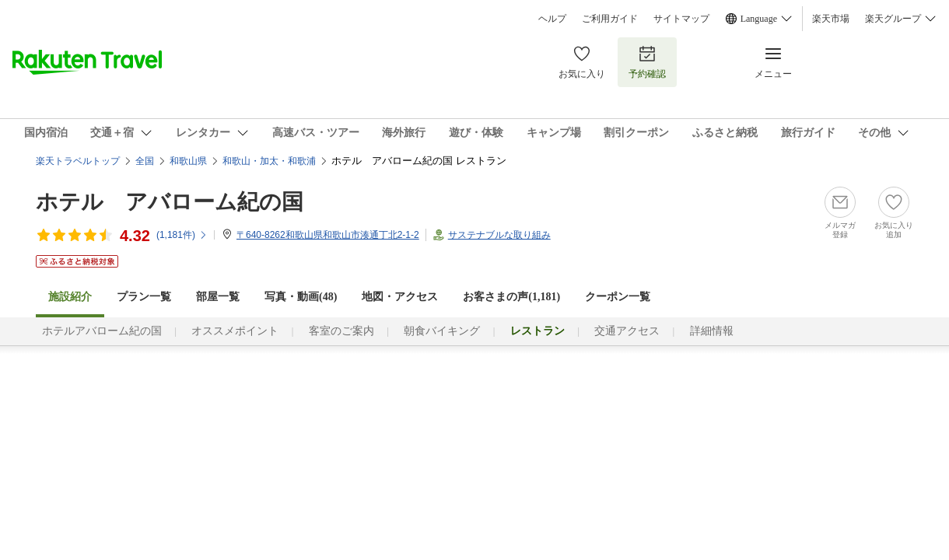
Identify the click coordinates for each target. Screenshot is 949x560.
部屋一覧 (218, 297)
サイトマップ (681, 19)
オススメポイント (235, 331)
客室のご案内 (341, 331)
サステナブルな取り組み (499, 235)
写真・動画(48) (301, 297)
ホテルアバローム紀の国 (102, 331)
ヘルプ (552, 19)
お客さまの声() (511, 297)
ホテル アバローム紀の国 (170, 202)
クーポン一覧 (618, 297)
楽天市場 (831, 19)
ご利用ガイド (610, 19)
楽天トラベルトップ (78, 161)
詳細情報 (712, 331)
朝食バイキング (442, 331)
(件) (182, 235)
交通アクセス (627, 331)
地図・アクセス (400, 297)
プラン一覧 (144, 297)
